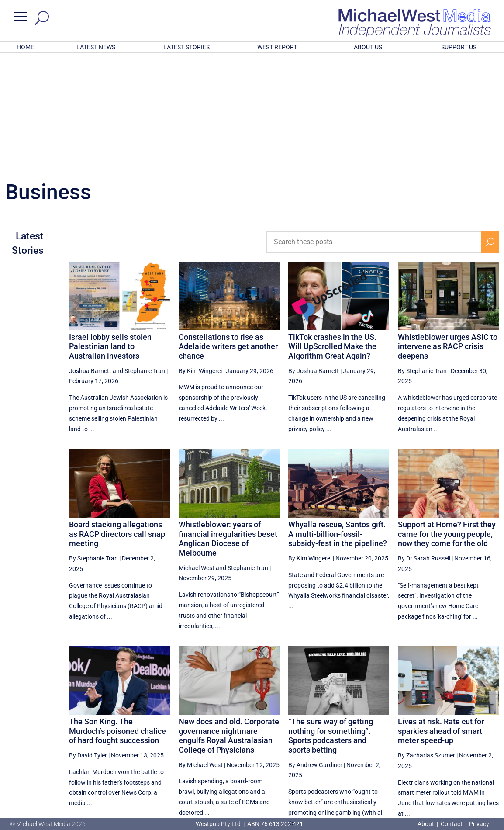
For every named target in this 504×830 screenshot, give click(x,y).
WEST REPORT (277, 47)
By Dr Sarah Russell (424, 444)
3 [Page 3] (453, 746)
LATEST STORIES (186, 47)
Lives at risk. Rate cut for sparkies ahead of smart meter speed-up (441, 616)
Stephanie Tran (145, 256)
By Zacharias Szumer (426, 641)
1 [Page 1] (416, 746)
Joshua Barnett (90, 256)
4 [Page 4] (472, 746)
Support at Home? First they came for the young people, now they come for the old (447, 419)
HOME (25, 47)
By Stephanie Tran (422, 256)
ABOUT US (368, 47)
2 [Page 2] (435, 746)
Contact (452, 824)
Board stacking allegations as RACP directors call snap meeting (117, 419)
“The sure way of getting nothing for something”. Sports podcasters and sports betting (331, 621)
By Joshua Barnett (314, 256)
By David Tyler (88, 641)
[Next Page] (490, 746)
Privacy (479, 824)
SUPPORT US (459, 47)
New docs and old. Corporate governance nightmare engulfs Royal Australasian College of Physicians (229, 621)
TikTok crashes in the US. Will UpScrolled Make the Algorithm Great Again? (332, 232)
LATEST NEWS (96, 47)
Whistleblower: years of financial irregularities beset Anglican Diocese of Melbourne (228, 424)
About (426, 824)
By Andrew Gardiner (315, 650)
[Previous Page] (398, 746)
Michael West (197, 453)
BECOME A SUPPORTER (459, 776)
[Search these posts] (374, 128)
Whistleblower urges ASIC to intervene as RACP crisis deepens (448, 232)
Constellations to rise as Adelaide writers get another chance (228, 232)
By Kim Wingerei (200, 256)
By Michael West (201, 650)
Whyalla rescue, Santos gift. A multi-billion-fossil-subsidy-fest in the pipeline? (338, 419)
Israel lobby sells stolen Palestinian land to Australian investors (110, 232)
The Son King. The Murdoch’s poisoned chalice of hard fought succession (117, 616)
